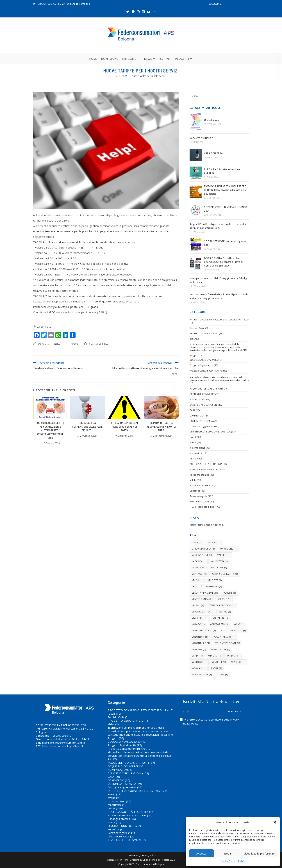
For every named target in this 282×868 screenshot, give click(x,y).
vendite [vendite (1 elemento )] (230, 593)
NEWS (74, 344)
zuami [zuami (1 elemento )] (223, 675)
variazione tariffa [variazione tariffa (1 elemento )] (225, 574)
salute (193, 480)
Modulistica (196, 453)
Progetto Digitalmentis (202, 365)
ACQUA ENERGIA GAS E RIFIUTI (206, 389)
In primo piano (197, 448)
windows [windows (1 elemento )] (199, 662)
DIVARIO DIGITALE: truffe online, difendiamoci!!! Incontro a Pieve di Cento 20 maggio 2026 (224, 262)
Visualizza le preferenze (259, 853)
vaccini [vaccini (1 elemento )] (223, 555)
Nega (228, 853)
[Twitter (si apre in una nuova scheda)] (128, 12)
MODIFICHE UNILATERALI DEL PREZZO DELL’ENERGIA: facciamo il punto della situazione (225, 190)
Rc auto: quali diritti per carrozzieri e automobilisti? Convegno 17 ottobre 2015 (50, 430)
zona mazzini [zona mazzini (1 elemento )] (202, 675)
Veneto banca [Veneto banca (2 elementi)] (202, 599)
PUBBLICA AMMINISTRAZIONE (205, 469)
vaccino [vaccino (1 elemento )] (199, 561)
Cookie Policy (228, 861)
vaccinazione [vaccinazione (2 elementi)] (202, 555)
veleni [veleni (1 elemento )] (197, 580)
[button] (275, 822)
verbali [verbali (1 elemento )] (198, 605)
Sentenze (195, 491)
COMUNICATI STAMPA (201, 421)
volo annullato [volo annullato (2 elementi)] (204, 631)
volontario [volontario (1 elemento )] (201, 643)
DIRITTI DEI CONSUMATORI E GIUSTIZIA (210, 432)
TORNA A (62, 4)
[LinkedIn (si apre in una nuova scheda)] (143, 12)
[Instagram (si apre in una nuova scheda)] (138, 12)
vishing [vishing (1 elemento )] (225, 612)
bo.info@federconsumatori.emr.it (65, 742)
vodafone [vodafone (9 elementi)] (221, 618)
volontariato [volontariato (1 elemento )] (224, 637)
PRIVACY (241, 861)
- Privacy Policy (189, 723)
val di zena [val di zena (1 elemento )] (219, 561)
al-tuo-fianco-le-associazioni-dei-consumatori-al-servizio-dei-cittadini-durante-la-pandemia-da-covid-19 (219, 379)
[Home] (117, 76)
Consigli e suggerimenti (202, 426)
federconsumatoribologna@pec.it (62, 746)
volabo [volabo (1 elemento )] (198, 624)
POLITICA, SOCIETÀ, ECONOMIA (206, 464)
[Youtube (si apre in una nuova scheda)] (149, 12)
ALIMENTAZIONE (198, 399)
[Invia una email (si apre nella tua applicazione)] (154, 12)
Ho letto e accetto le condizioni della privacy (209, 720)
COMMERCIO (196, 416)
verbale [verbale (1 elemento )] (224, 599)
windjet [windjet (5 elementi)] (233, 656)
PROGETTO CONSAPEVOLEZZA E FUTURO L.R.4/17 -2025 (219, 320)
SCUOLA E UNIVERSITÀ (201, 485)
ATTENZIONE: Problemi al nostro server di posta (124, 426)
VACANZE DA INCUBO (202, 138)
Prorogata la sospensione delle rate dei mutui (87, 426)
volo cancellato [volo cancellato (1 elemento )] (234, 631)
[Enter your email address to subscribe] (213, 712)
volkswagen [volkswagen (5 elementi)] (219, 624)
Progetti (194, 356)
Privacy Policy (149, 856)
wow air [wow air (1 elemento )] (199, 668)
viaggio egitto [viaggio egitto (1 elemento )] (203, 612)
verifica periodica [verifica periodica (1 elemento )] (222, 605)
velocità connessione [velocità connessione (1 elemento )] (207, 586)
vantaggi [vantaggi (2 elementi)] (199, 574)
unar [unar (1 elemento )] (197, 542)
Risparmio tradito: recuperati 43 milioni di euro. (161, 426)
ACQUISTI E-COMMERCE (202, 394)
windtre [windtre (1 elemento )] (238, 662)
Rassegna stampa (199, 475)
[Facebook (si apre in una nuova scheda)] (133, 12)
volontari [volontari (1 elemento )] (200, 637)
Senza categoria (198, 496)
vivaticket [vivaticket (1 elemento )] (200, 618)
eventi (193, 437)
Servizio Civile (197, 328)
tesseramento (54, 231)
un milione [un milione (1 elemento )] (228, 549)
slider (193, 339)
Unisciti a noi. (212, 120)
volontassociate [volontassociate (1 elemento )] (228, 643)
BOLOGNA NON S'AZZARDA (204, 360)
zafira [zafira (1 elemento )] (216, 668)
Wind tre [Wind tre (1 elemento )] (219, 662)
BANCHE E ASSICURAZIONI (203, 405)
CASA (192, 410)
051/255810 (215, 4)
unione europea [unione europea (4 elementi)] (203, 549)
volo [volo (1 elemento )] (239, 624)
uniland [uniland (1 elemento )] (214, 542)
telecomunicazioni (199, 502)
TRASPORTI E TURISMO (202, 507)
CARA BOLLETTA (213, 153)
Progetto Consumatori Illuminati (207, 371)
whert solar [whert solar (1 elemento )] (221, 649)
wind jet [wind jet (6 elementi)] (215, 656)
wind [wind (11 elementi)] (197, 656)
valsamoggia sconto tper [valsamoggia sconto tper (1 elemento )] (209, 568)
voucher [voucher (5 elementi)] (199, 649)
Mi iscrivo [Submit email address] (234, 711)
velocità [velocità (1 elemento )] (215, 580)
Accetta (201, 853)
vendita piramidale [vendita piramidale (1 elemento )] (205, 593)
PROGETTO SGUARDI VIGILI (204, 333)
